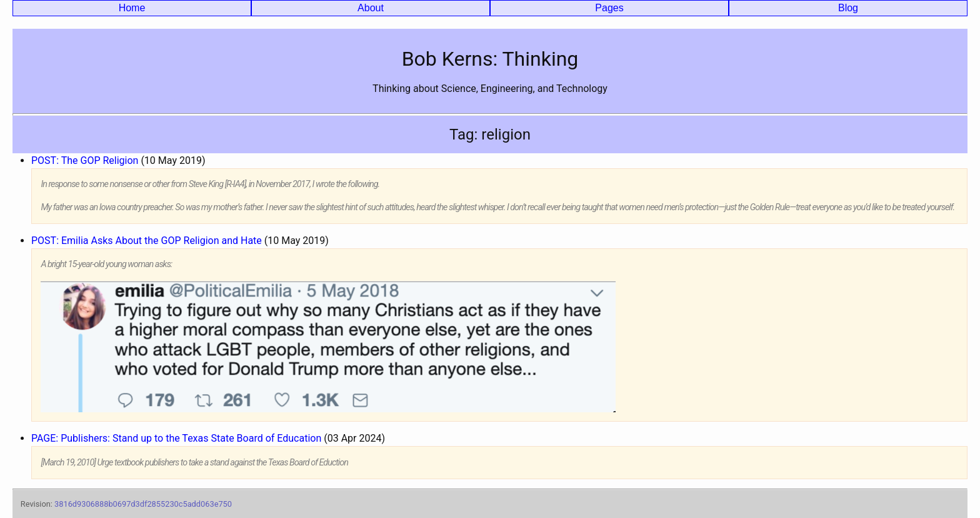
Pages (609, 8)
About (371, 8)
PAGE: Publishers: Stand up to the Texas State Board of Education (176, 438)
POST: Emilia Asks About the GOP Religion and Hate (147, 241)
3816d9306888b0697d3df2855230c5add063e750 (143, 504)
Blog (848, 8)
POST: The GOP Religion (85, 160)
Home (132, 8)
